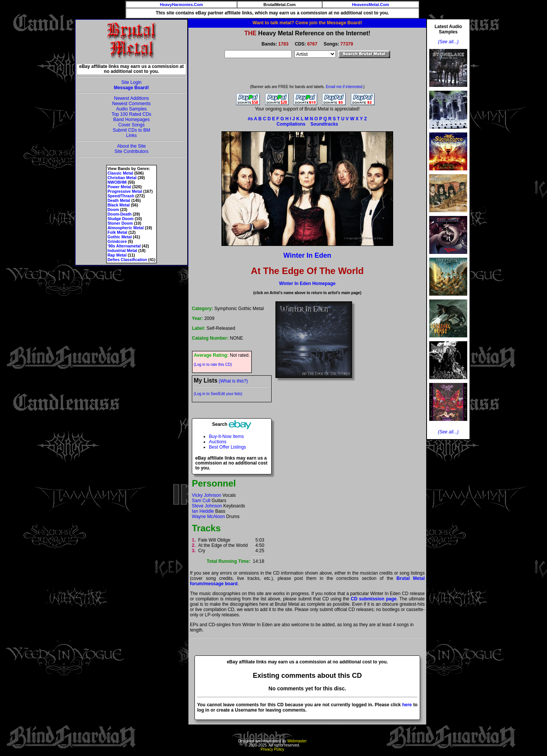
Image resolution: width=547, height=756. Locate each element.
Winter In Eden (307, 255)
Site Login (131, 82)
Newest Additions (131, 98)
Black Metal (119, 205)
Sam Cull (201, 501)
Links (131, 135)
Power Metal (119, 187)
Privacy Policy (272, 749)
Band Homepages (131, 120)
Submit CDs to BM (132, 130)
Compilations (291, 124)
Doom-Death (119, 214)
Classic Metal (120, 173)
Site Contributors (131, 151)
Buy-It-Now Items (226, 436)
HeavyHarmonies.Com (181, 5)
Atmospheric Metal (126, 228)
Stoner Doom (120, 223)
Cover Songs (131, 125)
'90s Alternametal (124, 246)
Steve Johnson (207, 506)
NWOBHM (117, 182)
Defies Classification (127, 260)
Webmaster (297, 741)
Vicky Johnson (206, 495)
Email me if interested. (345, 87)
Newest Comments (131, 104)
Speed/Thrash (121, 196)
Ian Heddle (203, 511)
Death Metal (119, 200)
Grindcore (117, 241)
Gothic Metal (120, 237)
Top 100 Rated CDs (132, 114)
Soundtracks (324, 124)
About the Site (131, 146)
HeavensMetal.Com (370, 5)
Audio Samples (132, 109)
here (407, 705)
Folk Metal (117, 232)
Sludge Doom (121, 219)
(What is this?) (233, 381)
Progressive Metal (125, 191)
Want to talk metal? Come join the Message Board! (307, 23)
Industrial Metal (122, 250)
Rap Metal (117, 255)
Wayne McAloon (208, 517)
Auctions (218, 442)
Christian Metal (122, 178)
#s (250, 119)
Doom (113, 209)
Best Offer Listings (228, 447)
